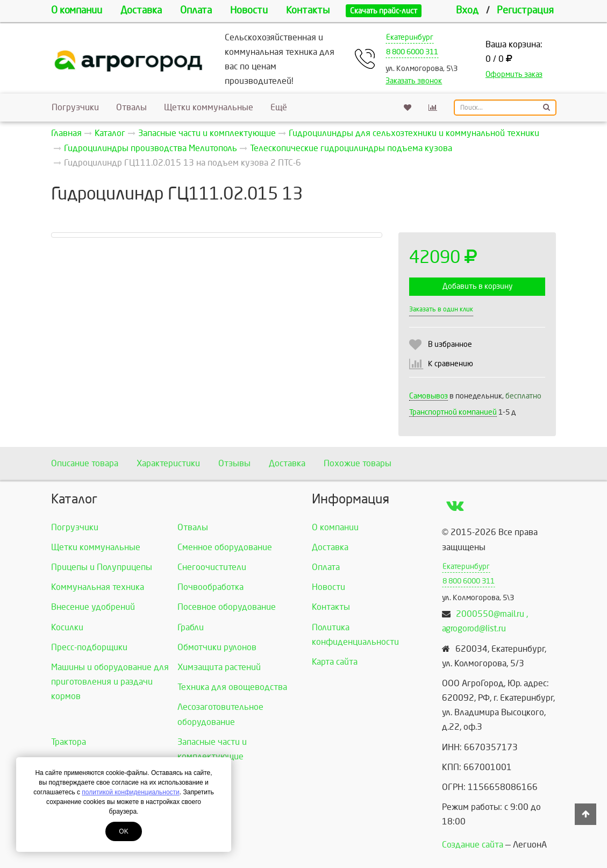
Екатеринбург (410, 37)
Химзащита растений (219, 667)
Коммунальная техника (98, 587)
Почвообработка (210, 587)
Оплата (196, 10)
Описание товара (85, 463)
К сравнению (451, 364)
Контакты (308, 10)
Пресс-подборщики (89, 647)
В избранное (450, 344)
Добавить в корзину (477, 286)
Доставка (141, 10)
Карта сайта (335, 662)
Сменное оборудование (225, 547)
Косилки (67, 627)
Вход (467, 10)
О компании (77, 10)
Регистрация (525, 10)
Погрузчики (75, 107)
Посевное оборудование (227, 607)
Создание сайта (473, 845)
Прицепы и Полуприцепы (102, 567)
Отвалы (131, 107)
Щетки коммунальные (209, 107)
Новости (249, 10)
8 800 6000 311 (412, 52)
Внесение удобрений (93, 607)
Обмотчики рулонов (217, 647)
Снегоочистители (212, 567)
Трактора (69, 742)
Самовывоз (429, 396)
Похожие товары (358, 463)
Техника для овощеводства (232, 687)
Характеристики (168, 463)
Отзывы (234, 463)
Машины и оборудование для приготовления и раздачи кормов (110, 682)
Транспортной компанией (453, 412)
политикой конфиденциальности (130, 792)
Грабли (191, 627)
